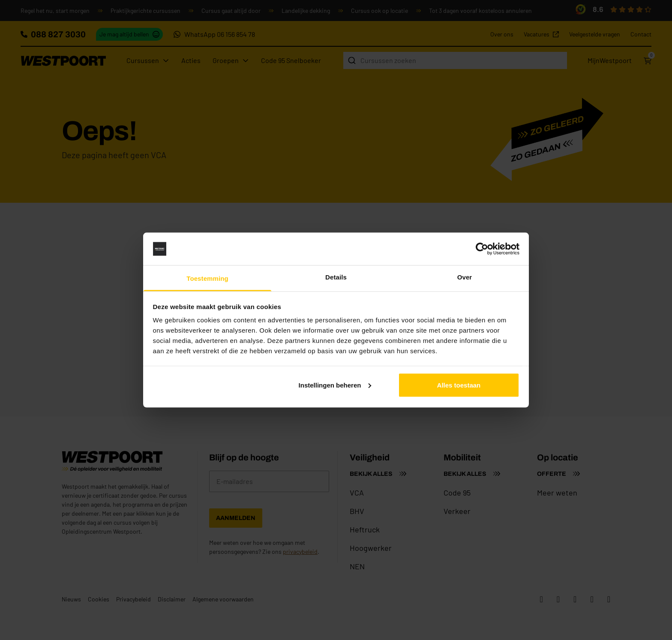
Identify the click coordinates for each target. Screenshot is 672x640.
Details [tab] (336, 277)
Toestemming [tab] (207, 278)
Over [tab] (465, 277)
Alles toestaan (459, 385)
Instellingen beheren (335, 385)
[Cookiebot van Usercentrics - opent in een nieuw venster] (482, 249)
